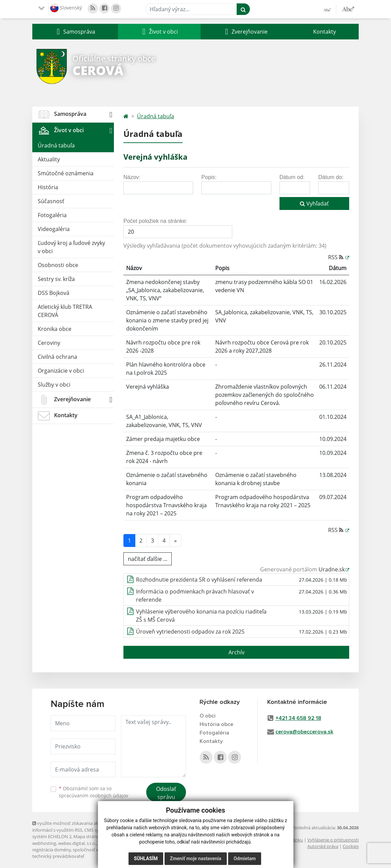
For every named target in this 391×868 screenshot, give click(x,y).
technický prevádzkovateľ (58, 856)
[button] (75, 32)
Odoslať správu (166, 793)
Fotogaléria (52, 215)
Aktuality (49, 159)
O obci (208, 716)
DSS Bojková (54, 293)
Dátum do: (331, 177)
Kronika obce (55, 329)
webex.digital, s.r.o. (77, 843)
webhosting (44, 843)
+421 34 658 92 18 (298, 718)
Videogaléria (54, 229)
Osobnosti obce (58, 265)
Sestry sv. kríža (56, 279)
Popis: (209, 177)
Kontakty (325, 32)
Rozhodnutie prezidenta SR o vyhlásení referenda (199, 580)
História (48, 187)
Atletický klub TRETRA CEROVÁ (65, 311)
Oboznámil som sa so (93, 792)
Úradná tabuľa (56, 145)
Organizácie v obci (61, 371)
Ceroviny (49, 343)
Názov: (132, 177)
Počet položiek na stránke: (155, 221)
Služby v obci (54, 385)
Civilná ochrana (57, 357)
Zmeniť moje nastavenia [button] (196, 858)
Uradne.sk (332, 569)
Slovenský (66, 8)
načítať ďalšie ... (148, 559)
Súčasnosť (51, 201)
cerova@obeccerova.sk (304, 732)
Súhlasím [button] (146, 858)
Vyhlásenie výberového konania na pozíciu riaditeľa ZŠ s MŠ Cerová (201, 616)
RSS (336, 257)
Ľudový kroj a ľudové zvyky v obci (71, 247)
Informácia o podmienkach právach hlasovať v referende (195, 596)
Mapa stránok (88, 836)
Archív (236, 652)
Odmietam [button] (245, 858)
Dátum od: (292, 177)
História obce (216, 724)
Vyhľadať (314, 203)
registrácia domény (52, 850)
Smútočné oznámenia (66, 173)
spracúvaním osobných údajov (93, 795)
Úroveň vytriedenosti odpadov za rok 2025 (190, 632)
